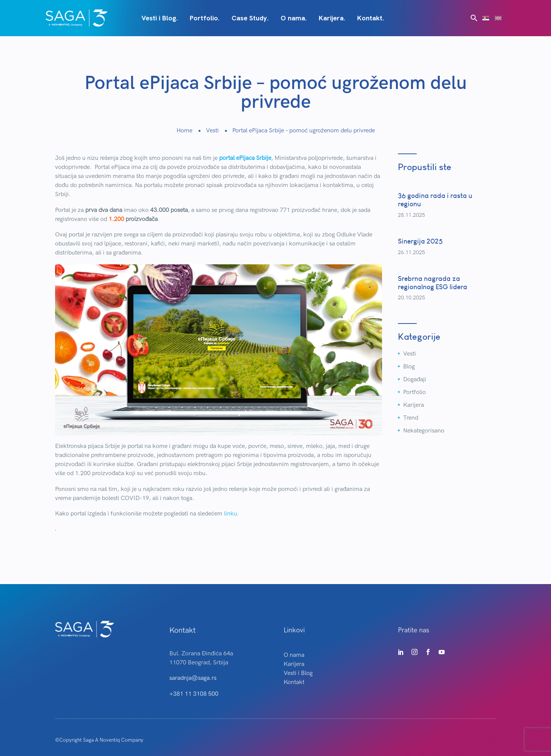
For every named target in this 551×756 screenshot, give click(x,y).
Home (184, 131)
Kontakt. (371, 18)
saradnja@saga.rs (193, 678)
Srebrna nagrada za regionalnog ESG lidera (433, 283)
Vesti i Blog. (160, 18)
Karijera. (332, 18)
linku (231, 514)
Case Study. (250, 18)
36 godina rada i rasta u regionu (435, 200)
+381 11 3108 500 (194, 694)
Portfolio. (205, 18)
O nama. (294, 18)
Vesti (212, 131)
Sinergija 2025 (420, 241)
